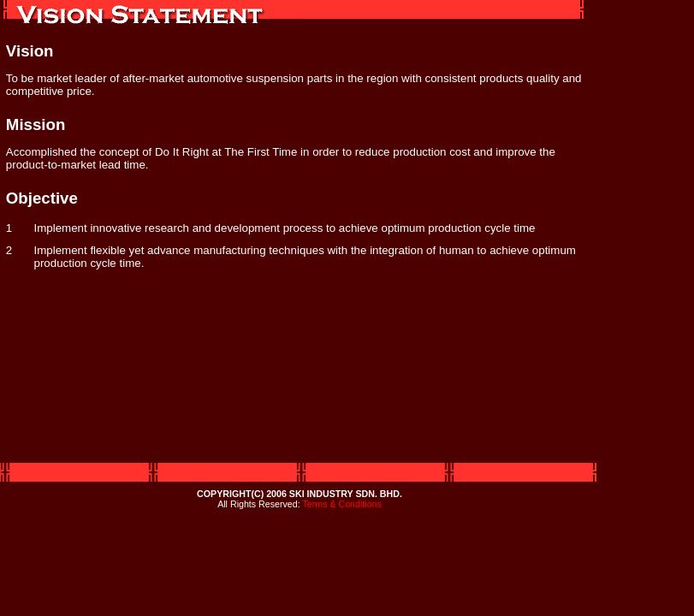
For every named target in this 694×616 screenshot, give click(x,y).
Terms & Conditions (341, 504)
